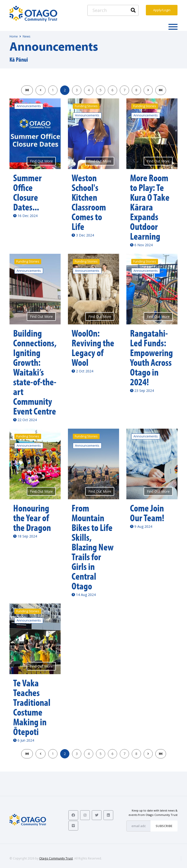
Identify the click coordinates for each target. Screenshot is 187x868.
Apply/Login (162, 10)
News (27, 36)
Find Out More (41, 161)
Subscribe (164, 826)
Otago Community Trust (56, 858)
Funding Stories (86, 106)
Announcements (29, 106)
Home (14, 36)
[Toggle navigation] (173, 27)
